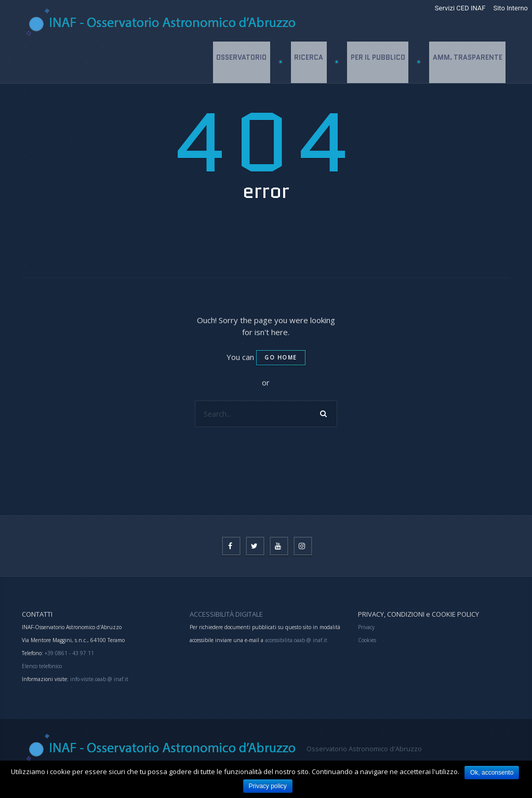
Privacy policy (268, 786)
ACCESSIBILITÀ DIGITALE (226, 614)
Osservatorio (239, 62)
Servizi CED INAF (460, 8)
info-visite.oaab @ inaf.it (99, 679)
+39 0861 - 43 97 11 (69, 653)
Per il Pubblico (377, 62)
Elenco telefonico (42, 666)
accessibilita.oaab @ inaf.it (296, 640)
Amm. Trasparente (467, 62)
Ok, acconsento (492, 773)
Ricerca (307, 62)
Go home (281, 357)
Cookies (367, 640)
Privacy (366, 627)
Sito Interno (510, 8)
